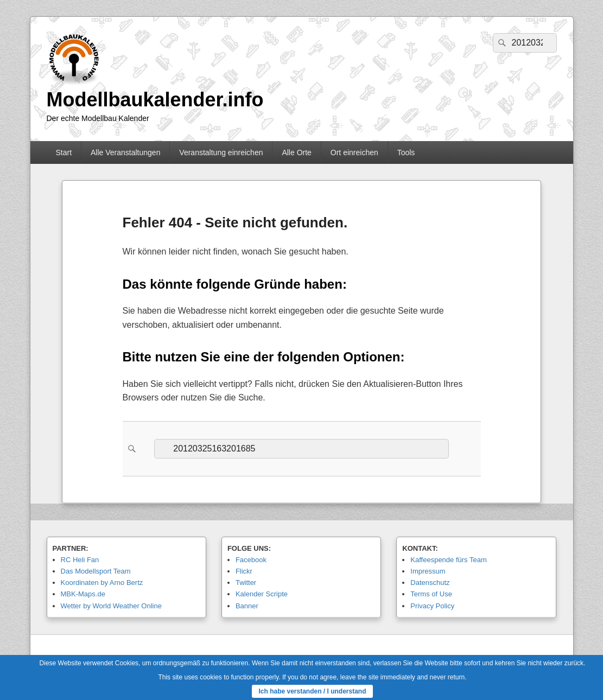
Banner (247, 606)
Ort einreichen (354, 152)
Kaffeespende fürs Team (448, 560)
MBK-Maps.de (83, 594)
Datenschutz (430, 583)
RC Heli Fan (80, 560)
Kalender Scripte (262, 594)
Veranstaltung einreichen (221, 152)
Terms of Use (431, 594)
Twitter (246, 583)
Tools (406, 152)
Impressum (428, 571)
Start (64, 152)
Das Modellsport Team (96, 571)
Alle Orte (296, 152)
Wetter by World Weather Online (111, 606)
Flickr (244, 571)
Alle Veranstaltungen (125, 152)
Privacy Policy (432, 606)
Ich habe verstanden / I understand (312, 691)
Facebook (251, 560)
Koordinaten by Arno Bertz (102, 583)
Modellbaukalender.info (155, 100)
